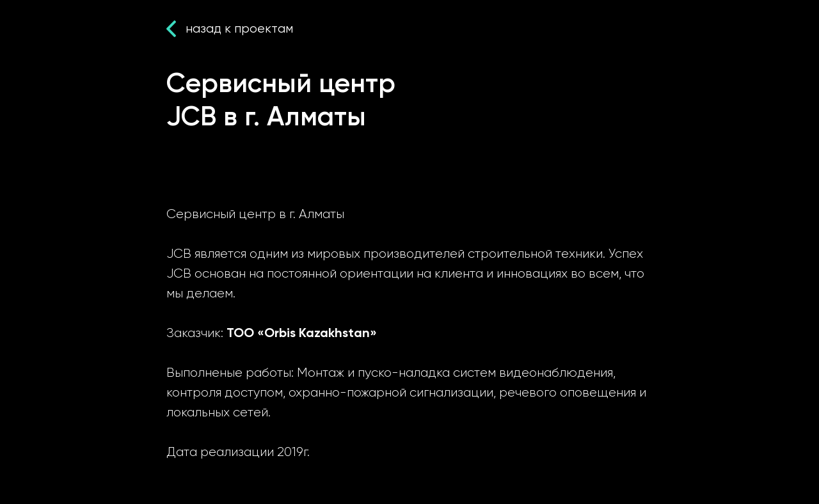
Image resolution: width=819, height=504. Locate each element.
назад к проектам (239, 28)
